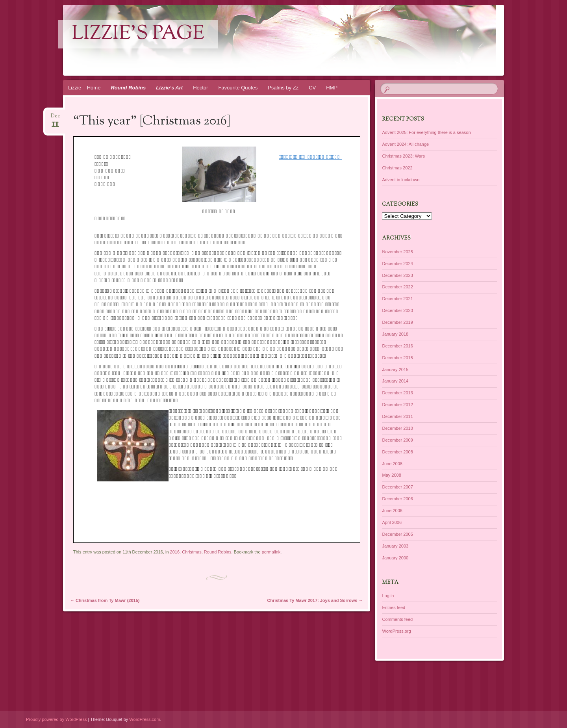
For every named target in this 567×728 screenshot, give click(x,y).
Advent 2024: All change (405, 144)
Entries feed (394, 607)
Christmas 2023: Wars (403, 156)
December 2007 (397, 487)
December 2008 (397, 452)
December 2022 (397, 287)
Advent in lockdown (401, 180)
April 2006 (392, 522)
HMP (332, 88)
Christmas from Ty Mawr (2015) (105, 600)
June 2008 (392, 464)
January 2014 (395, 381)
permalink (271, 552)
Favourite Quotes (238, 88)
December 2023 (397, 275)
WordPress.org (396, 631)
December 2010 (397, 428)
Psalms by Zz (283, 88)
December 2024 (397, 264)
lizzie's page (138, 34)
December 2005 (397, 534)
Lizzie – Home (84, 88)
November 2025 (397, 252)
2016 (175, 552)
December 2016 (397, 346)
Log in (388, 596)
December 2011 (397, 416)
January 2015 (395, 370)
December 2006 (397, 499)
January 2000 (395, 558)
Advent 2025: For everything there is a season (426, 132)
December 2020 (397, 310)
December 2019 (397, 322)
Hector (200, 88)
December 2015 (397, 358)
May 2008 (391, 475)
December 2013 (397, 393)
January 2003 (395, 546)
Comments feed (397, 619)
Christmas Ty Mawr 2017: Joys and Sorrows (315, 600)
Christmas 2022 (397, 168)
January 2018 (395, 334)
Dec (55, 118)
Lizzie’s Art (169, 88)
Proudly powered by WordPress (56, 719)
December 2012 (397, 405)
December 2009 (397, 440)
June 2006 (392, 511)
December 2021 (397, 299)
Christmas (192, 552)
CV (312, 88)
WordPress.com (145, 719)
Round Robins (128, 88)
